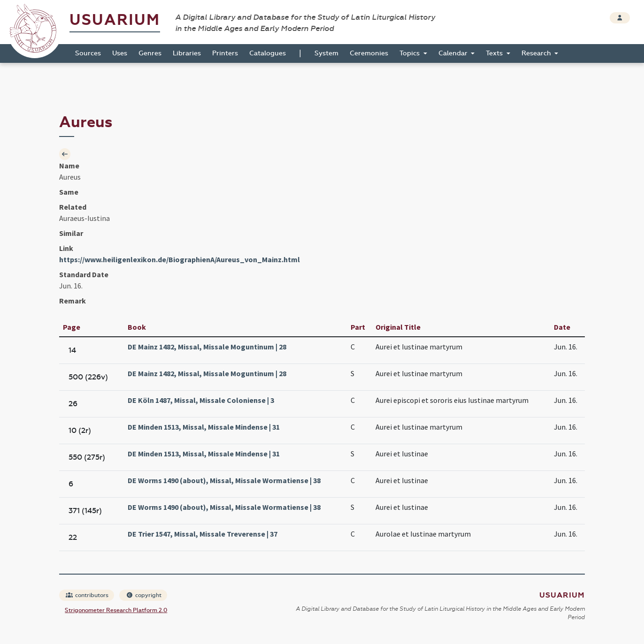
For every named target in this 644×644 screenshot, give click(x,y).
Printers (225, 53)
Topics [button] (410, 53)
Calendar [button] (454, 53)
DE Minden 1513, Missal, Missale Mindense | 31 (204, 427)
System (326, 53)
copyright (144, 595)
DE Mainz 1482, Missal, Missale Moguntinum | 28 (207, 347)
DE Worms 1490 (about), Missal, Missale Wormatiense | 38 (224, 480)
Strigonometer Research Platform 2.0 (116, 610)
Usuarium (115, 20)
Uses (120, 53)
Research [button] (537, 53)
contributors (87, 595)
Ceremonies (369, 53)
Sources (88, 53)
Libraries (187, 53)
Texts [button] (495, 53)
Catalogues (268, 53)
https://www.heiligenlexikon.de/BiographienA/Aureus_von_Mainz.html (180, 259)
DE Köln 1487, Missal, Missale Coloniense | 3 (201, 400)
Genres (150, 53)
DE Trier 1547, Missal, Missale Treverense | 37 (203, 534)
